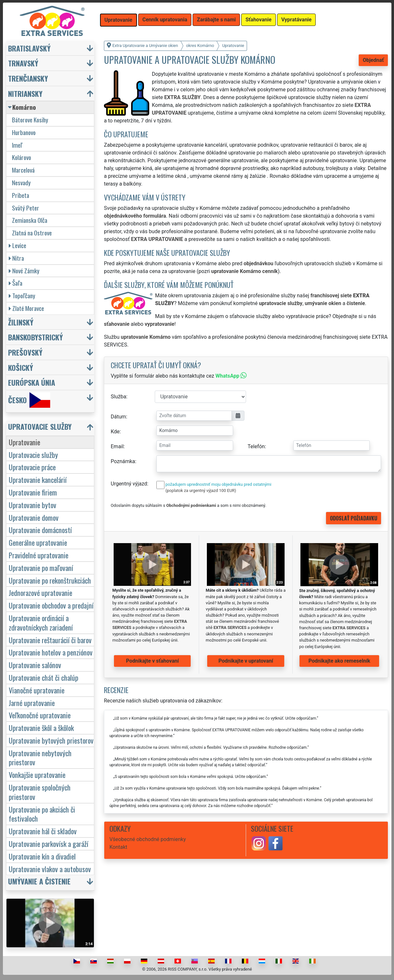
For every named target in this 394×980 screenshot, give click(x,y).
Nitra (16, 258)
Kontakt (118, 847)
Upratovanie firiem (33, 492)
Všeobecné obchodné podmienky (148, 839)
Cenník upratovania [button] (165, 20)
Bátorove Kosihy (30, 120)
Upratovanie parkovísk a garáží (49, 843)
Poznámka (123, 461)
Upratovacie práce (32, 467)
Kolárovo (22, 157)
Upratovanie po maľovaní (41, 568)
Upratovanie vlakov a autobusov (50, 869)
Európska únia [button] (32, 382)
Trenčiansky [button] (28, 78)
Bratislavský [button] (29, 48)
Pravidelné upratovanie (39, 555)
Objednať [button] (373, 60)
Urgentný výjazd (129, 484)
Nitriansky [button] (25, 93)
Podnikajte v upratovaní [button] (246, 661)
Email (117, 446)
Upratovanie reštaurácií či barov (50, 640)
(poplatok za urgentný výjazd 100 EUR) (201, 490)
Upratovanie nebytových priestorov (40, 758)
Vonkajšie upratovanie (37, 775)
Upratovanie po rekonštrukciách (50, 580)
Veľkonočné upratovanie (40, 715)
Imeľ (17, 145)
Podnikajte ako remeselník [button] (339, 661)
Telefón (256, 446)
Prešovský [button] (25, 352)
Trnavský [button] (23, 63)
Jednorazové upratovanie (40, 593)
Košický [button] (21, 367)
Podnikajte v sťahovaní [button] (152, 661)
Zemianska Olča (30, 220)
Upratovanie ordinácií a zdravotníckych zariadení (41, 622)
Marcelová (23, 170)
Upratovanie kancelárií (38, 479)
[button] (51, 428)
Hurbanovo (24, 132)
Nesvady (21, 182)
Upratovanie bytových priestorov (51, 740)
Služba (118, 397)
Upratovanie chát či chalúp (44, 677)
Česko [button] (29, 400)
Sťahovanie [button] (258, 20)
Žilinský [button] (21, 322)
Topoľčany (22, 296)
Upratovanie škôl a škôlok (41, 728)
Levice (17, 245)
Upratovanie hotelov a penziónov (51, 652)
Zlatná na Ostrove (32, 233)
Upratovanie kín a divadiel (42, 856)
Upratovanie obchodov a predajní (51, 605)
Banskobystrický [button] (35, 337)
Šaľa (16, 283)
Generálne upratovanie (38, 542)
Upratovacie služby (33, 455)
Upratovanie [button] (118, 20)
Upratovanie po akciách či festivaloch (42, 814)
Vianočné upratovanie (37, 690)
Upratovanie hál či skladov (43, 831)
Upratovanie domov (34, 517)
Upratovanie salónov (35, 665)
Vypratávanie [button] (297, 20)
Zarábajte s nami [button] (216, 20)
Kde (115, 432)
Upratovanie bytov (33, 505)
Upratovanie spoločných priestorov (40, 792)
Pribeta (21, 195)
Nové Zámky (24, 271)
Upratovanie (24, 442)
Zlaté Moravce (26, 308)
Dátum (118, 417)
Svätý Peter (26, 208)
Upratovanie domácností (40, 530)
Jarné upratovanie (32, 703)
